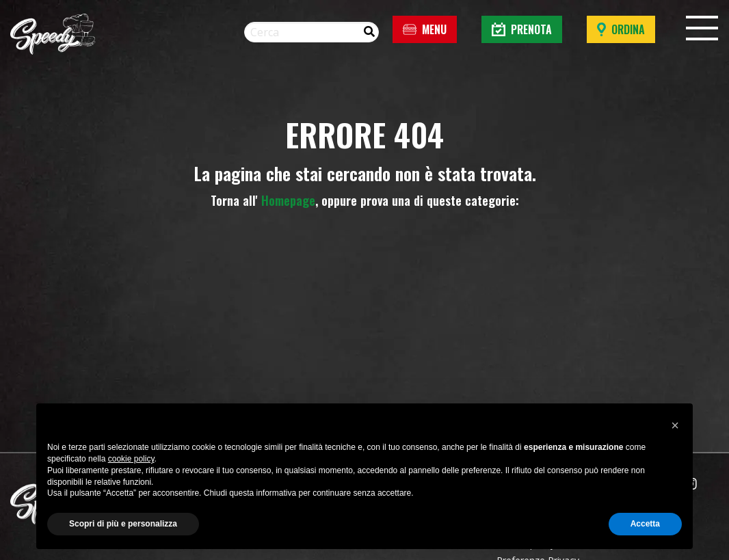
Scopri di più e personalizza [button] (123, 524)
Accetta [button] (645, 524)
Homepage (288, 200)
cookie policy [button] (131, 459)
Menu (425, 29)
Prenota (522, 29)
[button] (675, 425)
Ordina (621, 29)
